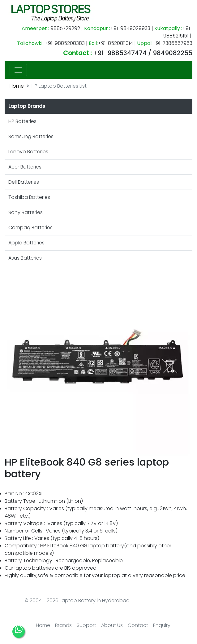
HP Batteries (22, 121)
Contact (138, 625)
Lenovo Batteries (28, 152)
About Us (112, 625)
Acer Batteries (25, 167)
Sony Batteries (26, 212)
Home (17, 86)
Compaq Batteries (30, 228)
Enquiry (162, 625)
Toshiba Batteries (29, 197)
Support (86, 625)
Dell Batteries (24, 182)
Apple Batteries (26, 243)
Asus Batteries (25, 258)
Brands (63, 625)
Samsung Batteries (31, 136)
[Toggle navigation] (18, 70)
